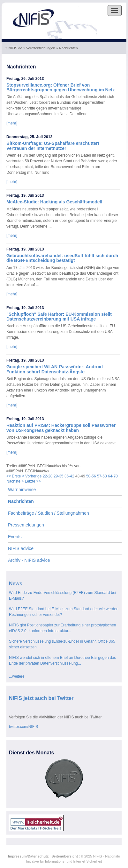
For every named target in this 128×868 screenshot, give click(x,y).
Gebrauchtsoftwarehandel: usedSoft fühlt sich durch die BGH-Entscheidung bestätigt (62, 258)
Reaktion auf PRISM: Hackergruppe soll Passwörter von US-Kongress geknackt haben (61, 428)
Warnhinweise (22, 490)
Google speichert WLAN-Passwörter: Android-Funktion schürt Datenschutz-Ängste (55, 369)
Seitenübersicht (65, 856)
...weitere (17, 676)
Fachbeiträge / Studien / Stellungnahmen (49, 513)
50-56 (91, 476)
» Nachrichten (68, 48)
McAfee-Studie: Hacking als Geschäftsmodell (54, 202)
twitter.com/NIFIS (23, 727)
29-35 (59, 476)
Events (15, 537)
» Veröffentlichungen (40, 48)
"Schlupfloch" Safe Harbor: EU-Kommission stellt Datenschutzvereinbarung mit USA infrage (59, 317)
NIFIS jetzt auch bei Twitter (41, 698)
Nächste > (15, 481)
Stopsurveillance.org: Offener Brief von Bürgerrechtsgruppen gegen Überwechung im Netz (60, 87)
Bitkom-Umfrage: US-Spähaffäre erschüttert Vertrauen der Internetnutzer (53, 146)
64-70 (113, 476)
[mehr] (12, 123)
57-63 (102, 476)
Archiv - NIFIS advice (29, 560)
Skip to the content (61, 5)
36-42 (69, 476)
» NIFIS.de (14, 48)
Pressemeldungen (26, 525)
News (16, 584)
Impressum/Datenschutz (28, 856)
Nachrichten (21, 501)
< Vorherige (32, 476)
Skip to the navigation (22, 5)
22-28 (48, 476)
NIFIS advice (21, 548)
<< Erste (14, 476)
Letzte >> (33, 481)
